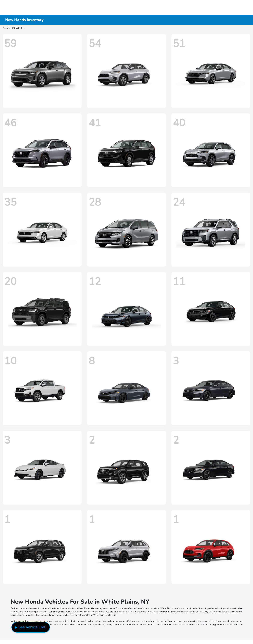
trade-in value (86, 621)
